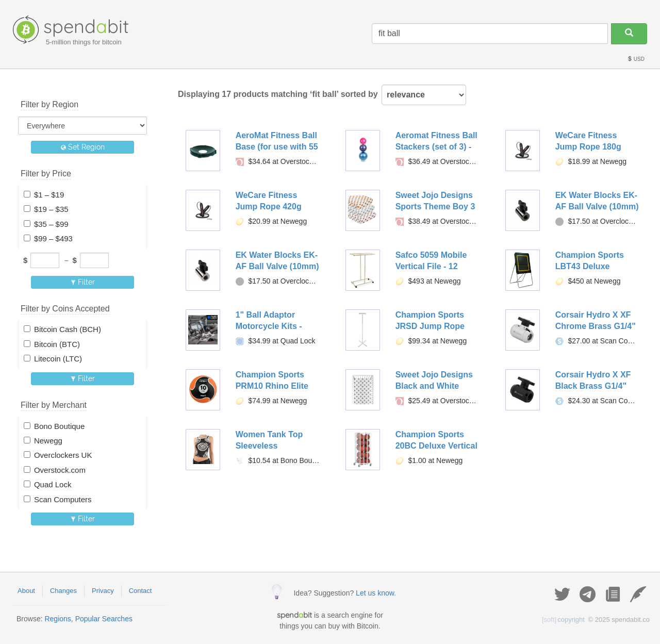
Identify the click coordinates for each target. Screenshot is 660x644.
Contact (141, 591)
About (26, 591)
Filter (83, 282)
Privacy (103, 591)
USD (636, 59)
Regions (57, 619)
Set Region (83, 147)
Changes (63, 591)
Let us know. (376, 593)
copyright (563, 620)
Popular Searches (104, 619)
